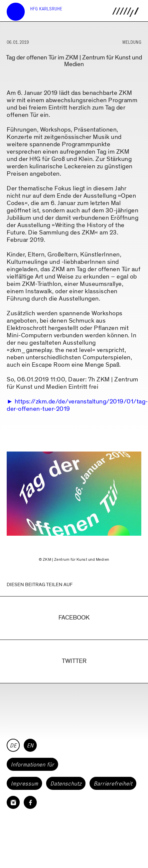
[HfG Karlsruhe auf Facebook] (30, 802)
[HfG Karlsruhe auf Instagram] (13, 802)
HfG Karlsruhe (46, 9)
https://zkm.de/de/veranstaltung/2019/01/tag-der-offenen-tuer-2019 (77, 405)
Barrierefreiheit (113, 784)
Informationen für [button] (32, 764)
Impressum (24, 784)
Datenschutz (66, 784)
